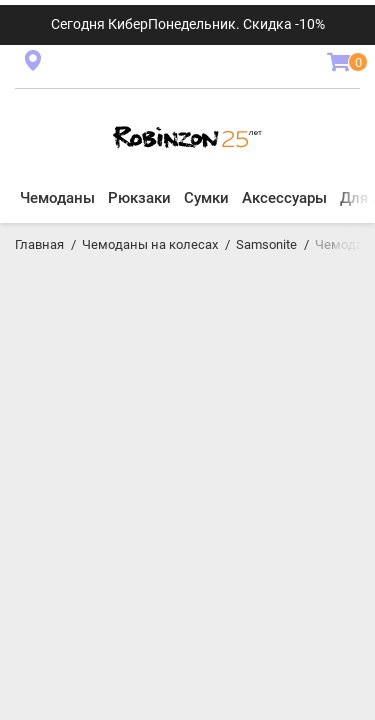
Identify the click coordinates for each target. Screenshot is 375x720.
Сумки (206, 198)
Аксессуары (284, 198)
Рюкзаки (139, 198)
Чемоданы (57, 198)
